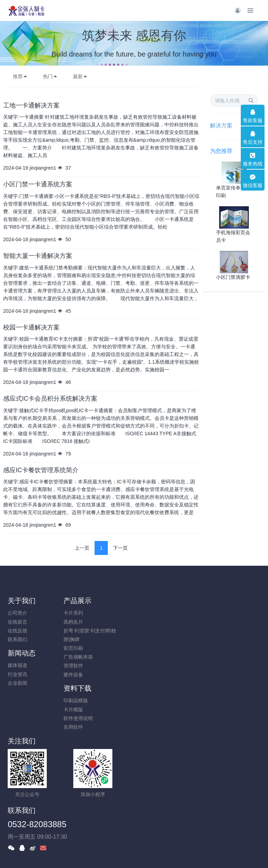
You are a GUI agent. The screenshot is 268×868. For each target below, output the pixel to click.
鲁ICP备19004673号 (176, 809)
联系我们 (17, 639)
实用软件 (214, 639)
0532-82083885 (168, 704)
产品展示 (87, 601)
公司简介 (17, 613)
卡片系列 (83, 613)
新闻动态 (152, 601)
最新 (80, 76)
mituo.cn (176, 853)
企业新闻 (148, 631)
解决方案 (221, 125)
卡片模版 (214, 622)
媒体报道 (148, 613)
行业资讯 (148, 622)
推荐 (20, 76)
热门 (50, 76)
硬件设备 (83, 675)
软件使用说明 (219, 631)
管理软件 (83, 666)
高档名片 (83, 622)
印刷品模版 (216, 613)
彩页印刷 (83, 648)
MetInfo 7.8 (123, 853)
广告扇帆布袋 (88, 657)
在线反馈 (17, 631)
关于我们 (22, 601)
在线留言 (17, 622)
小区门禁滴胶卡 (233, 277)
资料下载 (218, 601)
